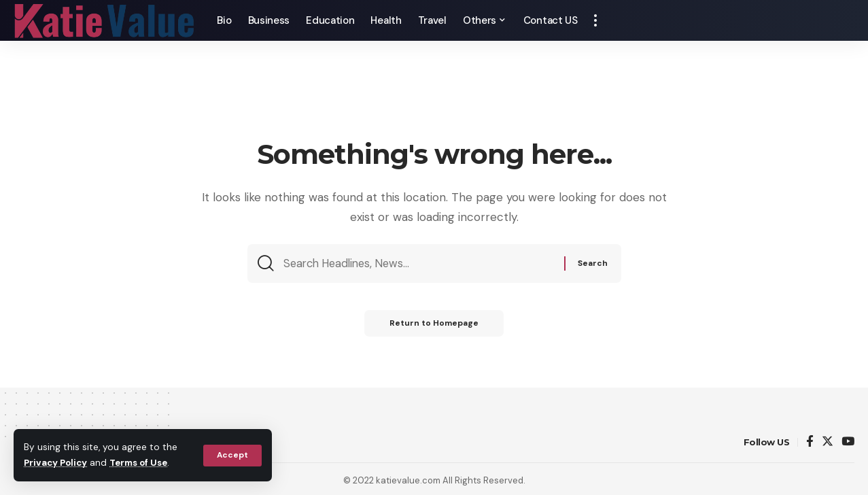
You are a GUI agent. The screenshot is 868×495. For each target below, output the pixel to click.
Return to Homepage (434, 326)
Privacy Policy (57, 463)
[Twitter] (828, 442)
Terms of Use (143, 463)
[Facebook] (810, 442)
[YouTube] (848, 442)
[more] (595, 20)
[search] (844, 20)
